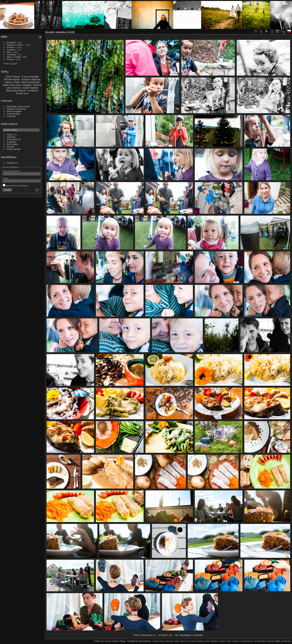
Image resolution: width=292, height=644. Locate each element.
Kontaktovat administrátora (139, 641)
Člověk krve (22, 93)
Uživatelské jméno (12, 171)
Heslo (6, 178)
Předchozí (147, 635)
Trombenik (33, 91)
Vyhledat (11, 137)
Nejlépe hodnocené (16, 109)
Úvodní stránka (55, 32)
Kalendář (11, 116)
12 (171, 635)
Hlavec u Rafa (12, 82)
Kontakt (11, 147)
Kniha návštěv (14, 149)
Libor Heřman (14, 88)
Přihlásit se (12, 163)
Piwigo (123, 641)
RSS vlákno (13, 144)
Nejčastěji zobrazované (18, 106)
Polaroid (11, 59)
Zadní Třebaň (13, 77)
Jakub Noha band (12, 85)
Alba (4, 37)
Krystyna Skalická (31, 79)
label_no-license (283, 641)
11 (167, 635)
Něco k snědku (14, 57)
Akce (9, 52)
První (137, 635)
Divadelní (11, 42)
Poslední (198, 635)
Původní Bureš (12, 79)
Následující (186, 635)
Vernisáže (12, 54)
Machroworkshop (30, 82)
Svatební (11, 50)
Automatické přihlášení (15, 186)
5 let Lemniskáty (30, 77)
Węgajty (27, 85)
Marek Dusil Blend (16, 91)
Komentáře (12, 139)
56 (177, 635)
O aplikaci (12, 142)
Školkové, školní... (16, 45)
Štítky (10, 135)
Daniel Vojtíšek (30, 88)
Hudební (11, 47)
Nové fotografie (14, 111)
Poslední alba (14, 114)
